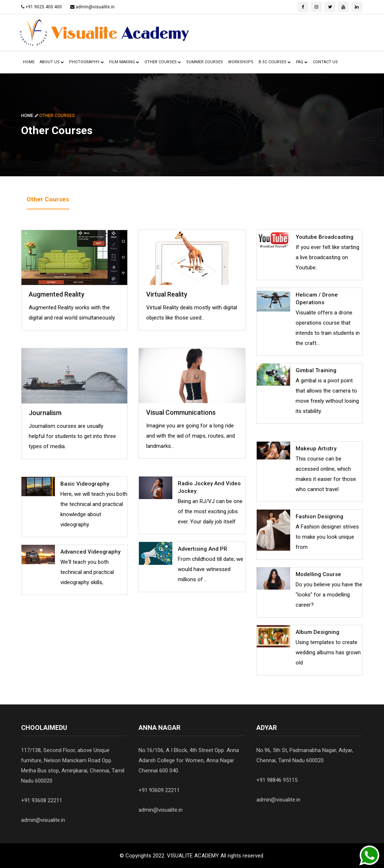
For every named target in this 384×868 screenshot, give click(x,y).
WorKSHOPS (241, 62)
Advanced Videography (90, 552)
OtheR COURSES (163, 62)
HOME (29, 62)
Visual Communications (181, 412)
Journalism (45, 413)
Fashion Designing (319, 517)
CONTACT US (325, 62)
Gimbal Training (316, 370)
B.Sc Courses (275, 62)
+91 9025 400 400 (44, 7)
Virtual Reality (167, 294)
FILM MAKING (124, 62)
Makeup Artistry (316, 449)
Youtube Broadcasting (325, 237)
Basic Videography (85, 484)
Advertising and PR (203, 549)
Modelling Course (318, 574)
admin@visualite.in (95, 7)
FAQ (302, 62)
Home (30, 116)
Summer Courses (205, 62)
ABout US (52, 62)
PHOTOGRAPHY (87, 62)
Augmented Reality (57, 294)
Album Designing (317, 632)
